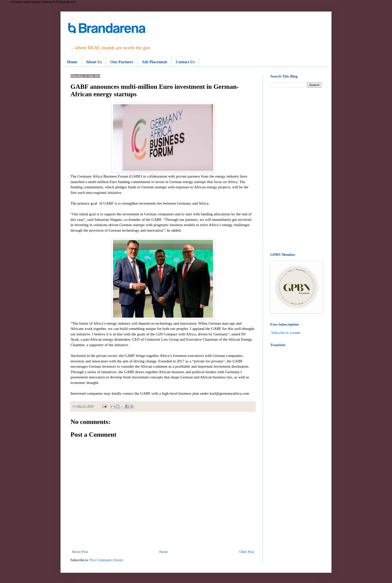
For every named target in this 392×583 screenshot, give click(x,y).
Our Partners (122, 62)
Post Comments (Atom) (106, 560)
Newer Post (80, 552)
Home (72, 62)
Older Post (247, 552)
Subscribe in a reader (286, 333)
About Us (94, 62)
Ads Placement (154, 62)
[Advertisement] (296, 170)
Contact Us (185, 62)
